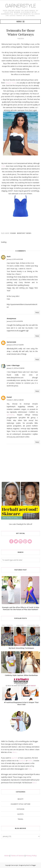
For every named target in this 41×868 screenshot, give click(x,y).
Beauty (21, 799)
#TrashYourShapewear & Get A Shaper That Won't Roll (21, 703)
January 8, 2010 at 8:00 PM (15, 321)
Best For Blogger (31, 865)
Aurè (9, 256)
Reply (37, 312)
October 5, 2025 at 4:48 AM (15, 400)
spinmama (10, 415)
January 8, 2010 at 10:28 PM (15, 345)
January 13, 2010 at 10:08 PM (16, 368)
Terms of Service (17, 856)
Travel (21, 819)
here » (35, 783)
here (30, 769)
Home (7, 856)
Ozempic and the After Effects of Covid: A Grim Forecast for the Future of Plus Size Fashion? (21, 608)
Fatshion (21, 809)
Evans (3, 166)
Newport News (11, 83)
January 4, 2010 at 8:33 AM (15, 259)
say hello (14, 758)
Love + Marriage (13, 365)
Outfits (20, 814)
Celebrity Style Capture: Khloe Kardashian (21, 675)
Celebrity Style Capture (21, 804)
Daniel (9, 397)
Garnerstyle (21, 6)
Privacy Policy (31, 856)
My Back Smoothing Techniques (21, 648)
